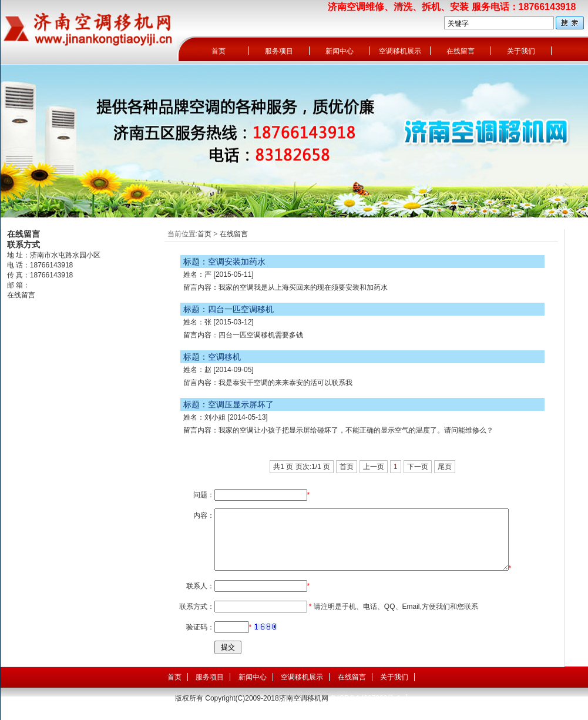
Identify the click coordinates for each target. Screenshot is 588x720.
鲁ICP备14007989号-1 (365, 698)
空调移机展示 (400, 51)
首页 (219, 51)
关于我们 (521, 51)
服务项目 (279, 51)
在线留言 (461, 51)
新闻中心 (340, 51)
